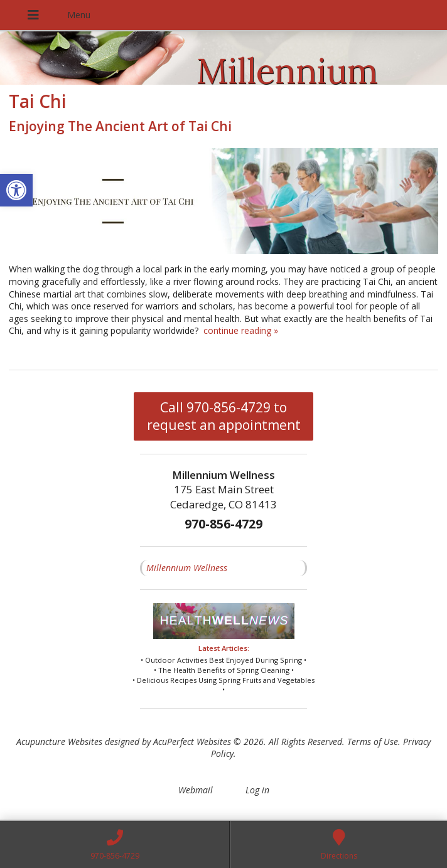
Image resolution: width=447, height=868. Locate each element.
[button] (16, 190)
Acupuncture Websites (59, 742)
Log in (257, 790)
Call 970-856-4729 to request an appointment (224, 416)
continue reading (241, 330)
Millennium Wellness (187, 568)
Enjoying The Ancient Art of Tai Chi (120, 126)
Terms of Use (373, 742)
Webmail (196, 790)
